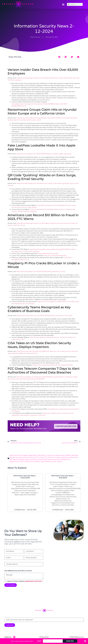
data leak (75, 455)
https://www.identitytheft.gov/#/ (55, 255)
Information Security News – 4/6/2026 (63, 477)
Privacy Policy (44, 637)
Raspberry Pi (66, 459)
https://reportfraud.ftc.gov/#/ (48, 253)
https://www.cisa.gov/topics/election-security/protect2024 (53, 365)
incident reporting (61, 457)
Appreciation (33, 455)
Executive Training (29, 457)
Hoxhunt (51, 457)
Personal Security (31, 459)
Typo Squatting (46, 461)
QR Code (48, 459)
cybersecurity (60, 455)
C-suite (48, 455)
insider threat (73, 457)
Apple (26, 455)
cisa (53, 455)
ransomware (56, 459)
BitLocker (42, 455)
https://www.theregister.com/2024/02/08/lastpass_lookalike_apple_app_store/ (44, 154)
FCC (37, 457)
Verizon (60, 461)
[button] (63, 4)
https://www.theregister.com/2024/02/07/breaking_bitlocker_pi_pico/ (41, 271)
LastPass (21, 459)
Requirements (15, 461)
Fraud (42, 457)
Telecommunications (32, 461)
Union (54, 461)
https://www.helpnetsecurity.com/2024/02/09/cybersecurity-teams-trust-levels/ (44, 315)
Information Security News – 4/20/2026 (25, 477)
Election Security (15, 457)
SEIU (22, 461)
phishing (41, 459)
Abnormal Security (16, 455)
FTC (46, 457)
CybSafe (68, 455)
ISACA (15, 459)
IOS (11, 459)
